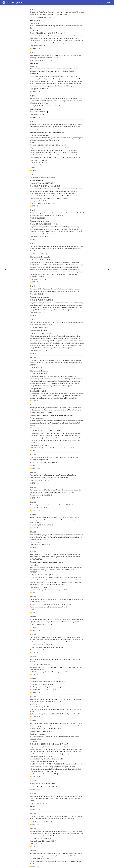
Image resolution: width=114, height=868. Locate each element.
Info (101, 2)
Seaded (108, 2)
